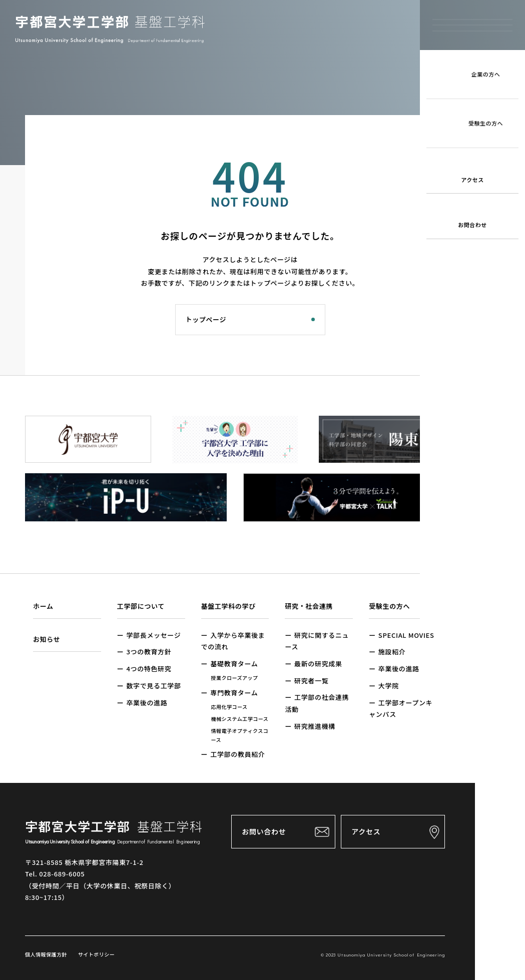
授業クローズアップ (235, 678)
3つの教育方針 (149, 652)
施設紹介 (392, 652)
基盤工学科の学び (228, 606)
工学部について (141, 606)
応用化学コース (229, 707)
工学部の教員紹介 (237, 754)
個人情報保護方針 (46, 954)
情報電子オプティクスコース (240, 735)
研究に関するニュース (317, 641)
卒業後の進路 (147, 703)
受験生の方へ (389, 606)
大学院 (389, 686)
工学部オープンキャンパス (401, 708)
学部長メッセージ (153, 635)
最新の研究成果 (318, 664)
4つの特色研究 (149, 669)
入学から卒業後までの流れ (233, 641)
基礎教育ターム (234, 664)
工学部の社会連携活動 (317, 703)
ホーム (43, 606)
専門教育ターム (234, 693)
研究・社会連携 (309, 606)
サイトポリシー (96, 954)
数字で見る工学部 (153, 686)
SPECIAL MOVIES (406, 635)
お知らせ (47, 639)
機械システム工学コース (240, 719)
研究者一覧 (311, 681)
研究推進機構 (315, 726)
